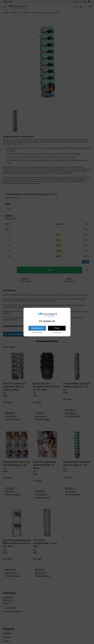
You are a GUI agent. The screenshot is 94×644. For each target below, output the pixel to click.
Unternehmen (37, 328)
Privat (57, 328)
